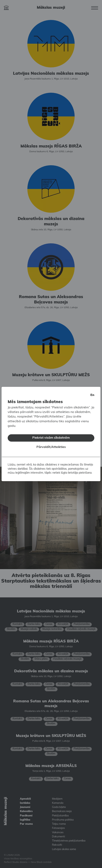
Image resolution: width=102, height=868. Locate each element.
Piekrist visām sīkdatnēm (51, 435)
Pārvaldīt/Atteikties (51, 444)
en (92, 392)
